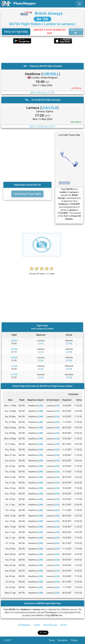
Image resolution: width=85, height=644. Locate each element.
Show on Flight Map (16, 32)
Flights (37, 625)
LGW (69, 344)
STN (69, 369)
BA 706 (42, 19)
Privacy (76, 640)
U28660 (14, 357)
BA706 (64, 625)
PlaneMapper (24, 625)
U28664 (14, 341)
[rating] (42, 272)
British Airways (49, 13)
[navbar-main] (80, 4)
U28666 (14, 349)
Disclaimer (64, 640)
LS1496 (14, 374)
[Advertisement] (42, 53)
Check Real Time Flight (27, 194)
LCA (41, 344)
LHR (40, 406)
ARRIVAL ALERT (76, 32)
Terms (53, 640)
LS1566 (14, 366)
